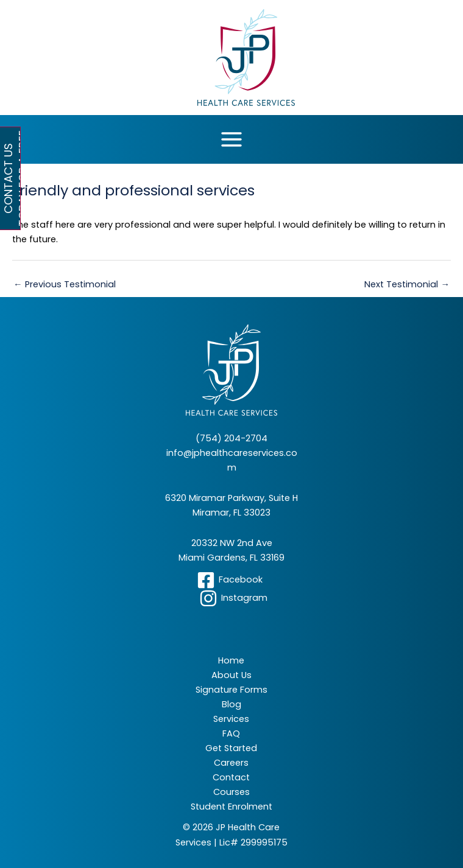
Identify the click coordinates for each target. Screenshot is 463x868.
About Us (231, 675)
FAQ (231, 733)
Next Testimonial (407, 284)
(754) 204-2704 (231, 438)
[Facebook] (230, 580)
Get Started (231, 748)
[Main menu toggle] (231, 139)
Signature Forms (231, 690)
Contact (231, 777)
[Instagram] (233, 598)
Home (231, 660)
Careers (231, 763)
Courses (231, 792)
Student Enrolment (231, 807)
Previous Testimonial (65, 284)
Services (231, 719)
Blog (231, 704)
